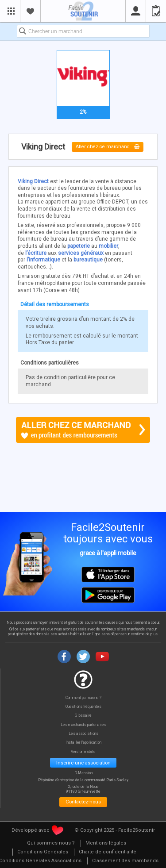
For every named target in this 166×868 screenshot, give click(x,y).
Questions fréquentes (83, 707)
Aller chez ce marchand (108, 147)
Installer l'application (83, 743)
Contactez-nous (83, 802)
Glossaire (83, 716)
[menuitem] (51, 843)
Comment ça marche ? (83, 698)
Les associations (83, 734)
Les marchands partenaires (83, 725)
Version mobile (83, 752)
